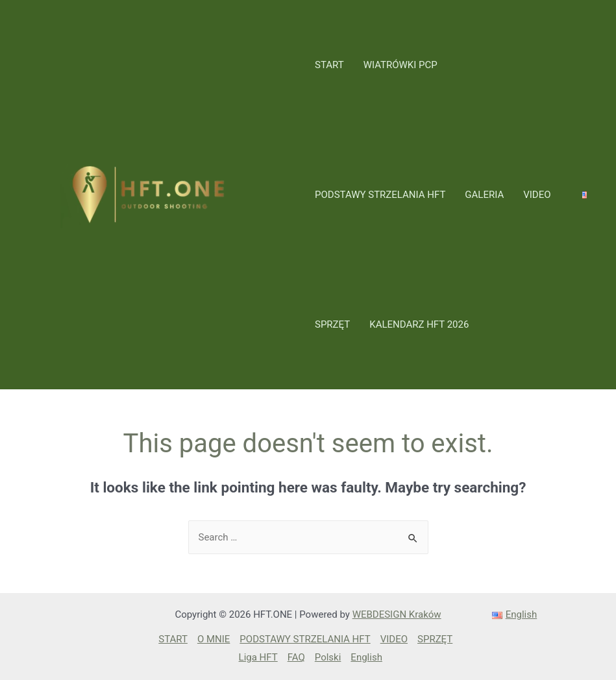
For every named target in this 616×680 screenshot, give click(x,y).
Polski (328, 657)
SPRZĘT (332, 324)
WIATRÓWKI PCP (400, 65)
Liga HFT (258, 657)
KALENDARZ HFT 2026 (419, 324)
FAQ (296, 657)
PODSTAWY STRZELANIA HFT (380, 195)
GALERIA (484, 195)
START (329, 65)
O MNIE (214, 639)
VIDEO (537, 195)
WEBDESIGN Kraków (397, 614)
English (366, 657)
